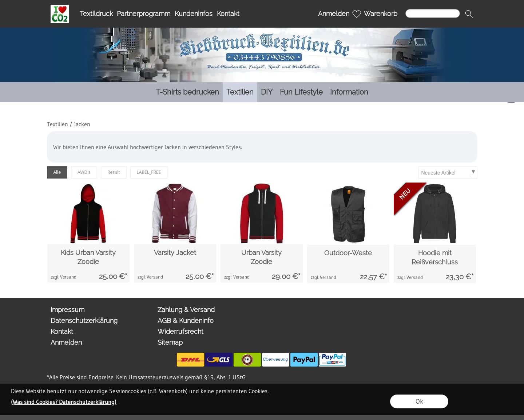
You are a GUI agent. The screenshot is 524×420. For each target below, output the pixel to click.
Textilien (57, 124)
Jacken (82, 124)
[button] (469, 14)
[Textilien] (240, 92)
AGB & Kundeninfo (186, 321)
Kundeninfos (194, 14)
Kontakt (228, 14)
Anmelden (334, 14)
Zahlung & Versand (186, 310)
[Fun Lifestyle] (301, 92)
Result (114, 172)
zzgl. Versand (64, 277)
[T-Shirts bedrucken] (187, 92)
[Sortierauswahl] (448, 173)
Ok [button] (419, 401)
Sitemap (170, 342)
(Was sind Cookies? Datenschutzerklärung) (64, 402)
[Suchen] (433, 13)
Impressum (68, 310)
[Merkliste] (357, 14)
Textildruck (96, 14)
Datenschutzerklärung (84, 321)
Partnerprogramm (144, 14)
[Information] (349, 92)
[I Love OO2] (60, 8)
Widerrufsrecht (180, 331)
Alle (57, 172)
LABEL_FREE (149, 172)
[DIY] (267, 92)
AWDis (84, 172)
